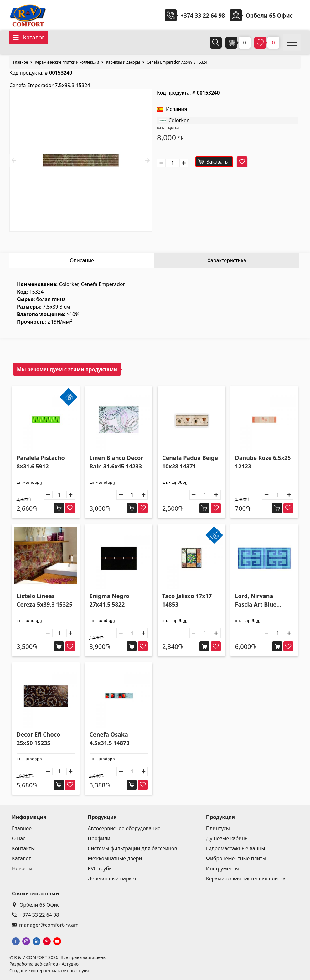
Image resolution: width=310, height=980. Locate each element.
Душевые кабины (227, 838)
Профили (99, 838)
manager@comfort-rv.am (45, 925)
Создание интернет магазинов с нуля (49, 970)
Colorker (178, 120)
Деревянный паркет (112, 878)
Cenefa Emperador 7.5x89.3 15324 (177, 62)
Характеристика (227, 260)
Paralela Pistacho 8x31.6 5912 (41, 462)
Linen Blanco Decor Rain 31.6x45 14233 (116, 462)
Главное (21, 62)
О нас (19, 838)
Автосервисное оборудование (124, 828)
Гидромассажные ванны (236, 848)
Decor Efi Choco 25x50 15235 (38, 739)
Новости (22, 868)
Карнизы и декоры (123, 62)
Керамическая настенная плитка (246, 878)
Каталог (21, 858)
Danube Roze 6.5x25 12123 (263, 462)
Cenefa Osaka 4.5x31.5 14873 (110, 739)
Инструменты (222, 868)
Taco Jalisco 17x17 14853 (187, 600)
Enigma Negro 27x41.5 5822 (109, 600)
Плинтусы (218, 828)
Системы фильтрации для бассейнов (132, 848)
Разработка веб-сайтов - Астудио (44, 964)
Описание (82, 260)
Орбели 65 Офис (36, 905)
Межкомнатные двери (115, 858)
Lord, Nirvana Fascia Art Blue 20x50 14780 (256, 600)
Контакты (23, 848)
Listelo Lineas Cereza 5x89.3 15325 (44, 600)
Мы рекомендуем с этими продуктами (67, 369)
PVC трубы (100, 868)
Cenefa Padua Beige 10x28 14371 (190, 462)
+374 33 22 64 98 (203, 15)
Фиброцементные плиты (236, 858)
